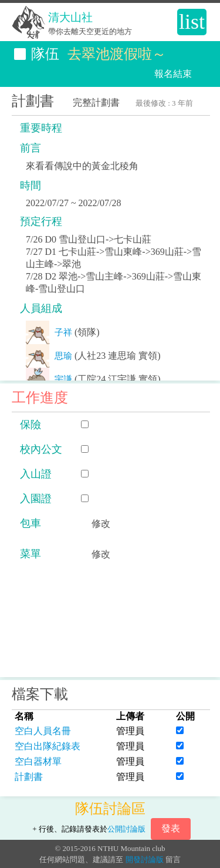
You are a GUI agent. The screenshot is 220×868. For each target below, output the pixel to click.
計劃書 (29, 777)
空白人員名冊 (43, 731)
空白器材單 (38, 761)
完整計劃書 (96, 102)
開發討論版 (145, 859)
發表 (171, 828)
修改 (101, 524)
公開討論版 (126, 829)
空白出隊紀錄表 (48, 746)
